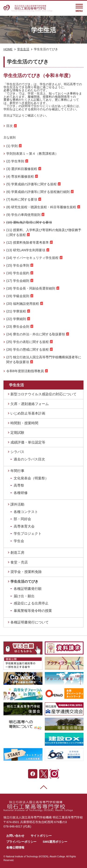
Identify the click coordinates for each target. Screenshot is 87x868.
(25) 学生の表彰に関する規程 (27, 342)
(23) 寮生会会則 (18, 327)
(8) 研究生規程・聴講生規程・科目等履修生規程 (41, 207)
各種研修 (21, 493)
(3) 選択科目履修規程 (22, 169)
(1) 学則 (12, 146)
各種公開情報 (15, 848)
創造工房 (17, 552)
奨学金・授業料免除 (26, 572)
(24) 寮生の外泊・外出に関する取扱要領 (36, 334)
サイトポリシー (41, 836)
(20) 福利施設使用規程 (23, 304)
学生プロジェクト (28, 533)
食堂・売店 (19, 562)
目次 (10, 126)
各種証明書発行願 (28, 589)
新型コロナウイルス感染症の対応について (43, 394)
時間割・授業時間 (24, 423)
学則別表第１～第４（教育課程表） (32, 154)
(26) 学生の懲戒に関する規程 (27, 349)
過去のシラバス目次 (29, 459)
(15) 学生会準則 (18, 265)
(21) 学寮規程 (16, 311)
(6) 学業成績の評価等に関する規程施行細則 (38, 192)
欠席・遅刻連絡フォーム (30, 404)
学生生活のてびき (24, 581)
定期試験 (17, 432)
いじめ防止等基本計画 (28, 413)
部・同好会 (22, 519)
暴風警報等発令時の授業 (33, 611)
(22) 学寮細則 (16, 319)
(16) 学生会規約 (18, 273)
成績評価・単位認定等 (28, 442)
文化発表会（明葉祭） (31, 478)
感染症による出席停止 (31, 603)
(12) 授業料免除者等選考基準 (27, 242)
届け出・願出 (24, 596)
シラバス (17, 452)
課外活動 (17, 504)
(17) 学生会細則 (18, 281)
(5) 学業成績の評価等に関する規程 (31, 184)
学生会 (19, 541)
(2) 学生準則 (15, 161)
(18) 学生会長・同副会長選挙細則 (31, 288)
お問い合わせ (15, 836)
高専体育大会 (24, 526)
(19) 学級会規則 (18, 296)
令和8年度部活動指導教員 (25, 371)
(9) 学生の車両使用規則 (23, 215)
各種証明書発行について (30, 622)
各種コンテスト (26, 512)
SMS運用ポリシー (55, 842)
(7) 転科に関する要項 (22, 199)
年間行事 (17, 471)
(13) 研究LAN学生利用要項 (26, 250)
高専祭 (19, 485)
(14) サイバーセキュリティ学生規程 (32, 258)
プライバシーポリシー (21, 842)
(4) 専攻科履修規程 (20, 176)
